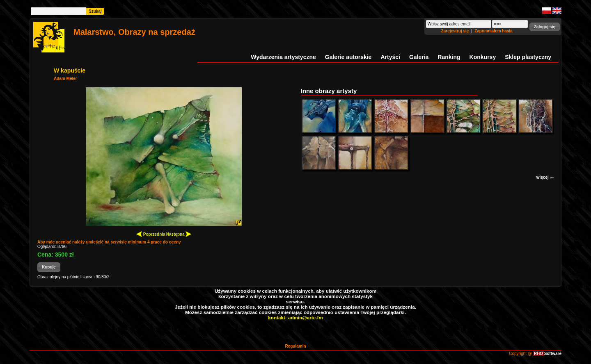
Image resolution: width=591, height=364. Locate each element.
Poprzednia (151, 234)
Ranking (449, 57)
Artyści (390, 57)
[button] (545, 27)
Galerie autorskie (348, 57)
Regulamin (295, 346)
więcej (545, 177)
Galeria (419, 57)
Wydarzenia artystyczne (283, 57)
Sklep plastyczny (528, 57)
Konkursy (483, 57)
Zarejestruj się (456, 31)
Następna (179, 234)
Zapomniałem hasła (494, 31)
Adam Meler (65, 78)
